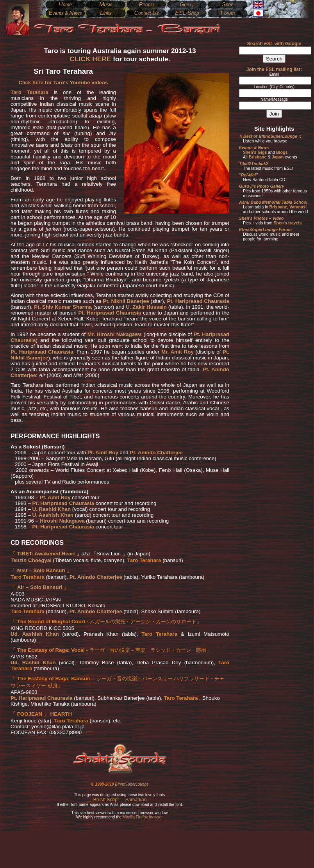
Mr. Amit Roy (178, 352)
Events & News (254, 148)
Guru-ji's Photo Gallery (262, 186)
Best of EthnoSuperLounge (270, 136)
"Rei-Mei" (248, 175)
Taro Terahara (29, 92)
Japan (277, 157)
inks (106, 13)
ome (65, 5)
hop (187, 13)
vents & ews (65, 13)
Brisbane (258, 157)
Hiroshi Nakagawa (62, 521)
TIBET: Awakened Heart (46, 554)
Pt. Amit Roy (103, 453)
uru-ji (187, 5)
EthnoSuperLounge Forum (265, 229)
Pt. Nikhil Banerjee (126, 301)
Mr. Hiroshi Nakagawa (115, 334)
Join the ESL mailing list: (274, 69)
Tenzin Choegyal (31, 560)
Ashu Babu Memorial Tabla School (273, 202)
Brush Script (106, 800)
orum (228, 13)
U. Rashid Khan (52, 509)
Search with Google (274, 44)
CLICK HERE (90, 59)
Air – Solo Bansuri (40, 587)
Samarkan (136, 800)
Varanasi (298, 207)
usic (106, 5)
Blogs (282, 152)
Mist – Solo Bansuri (41, 570)
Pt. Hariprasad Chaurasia (198, 301)
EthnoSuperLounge (132, 784)
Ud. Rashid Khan (33, 663)
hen (228, 5)
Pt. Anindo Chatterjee (156, 453)
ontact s (146, 13)
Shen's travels (287, 223)
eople (146, 5)
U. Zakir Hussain (146, 307)
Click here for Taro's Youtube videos (63, 83)
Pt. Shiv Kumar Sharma (63, 307)
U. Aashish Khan (53, 515)
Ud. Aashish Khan (35, 634)
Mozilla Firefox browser (143, 817)
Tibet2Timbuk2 (254, 164)
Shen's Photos (253, 218)
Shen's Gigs (255, 152)
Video (278, 218)
